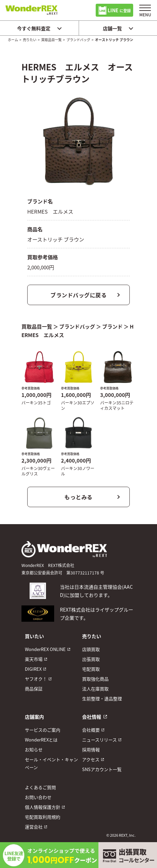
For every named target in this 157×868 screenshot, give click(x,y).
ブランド (112, 326)
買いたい (34, 636)
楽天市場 (34, 659)
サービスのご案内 (43, 730)
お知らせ (34, 749)
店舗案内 (34, 717)
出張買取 (91, 659)
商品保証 (34, 689)
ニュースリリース (99, 740)
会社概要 (91, 730)
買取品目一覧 (51, 40)
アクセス (91, 759)
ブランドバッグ (78, 40)
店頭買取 (91, 649)
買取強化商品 (95, 679)
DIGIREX (33, 669)
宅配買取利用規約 (43, 817)
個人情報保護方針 (43, 807)
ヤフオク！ (36, 679)
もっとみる (78, 497)
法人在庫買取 (95, 689)
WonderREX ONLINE (45, 649)
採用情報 (91, 749)
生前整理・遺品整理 (102, 698)
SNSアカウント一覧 (102, 769)
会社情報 (92, 717)
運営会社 (34, 827)
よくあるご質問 (40, 787)
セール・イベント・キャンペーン (51, 763)
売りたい (30, 40)
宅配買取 (91, 669)
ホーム (13, 40)
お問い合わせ (38, 797)
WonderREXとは (41, 740)
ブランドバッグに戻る (78, 295)
